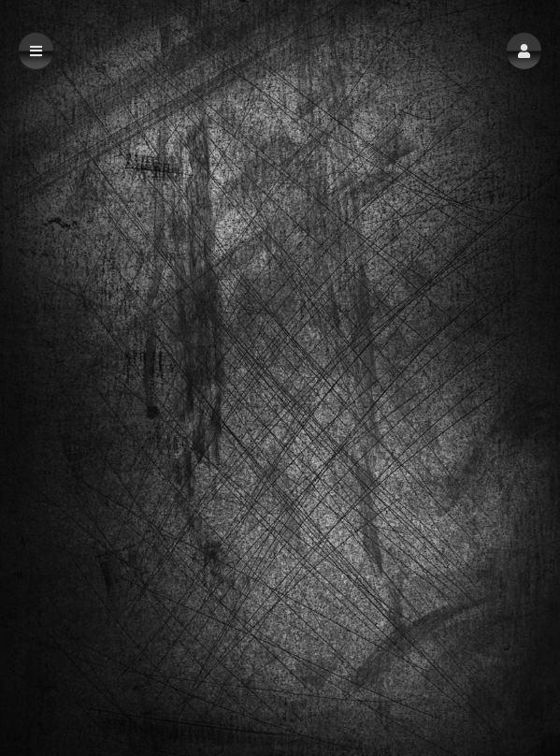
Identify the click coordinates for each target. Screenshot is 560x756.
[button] (524, 51)
